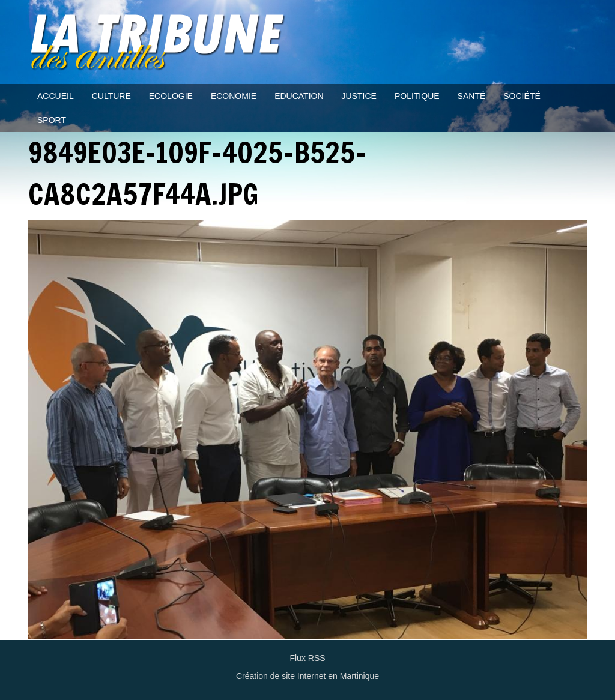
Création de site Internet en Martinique (307, 676)
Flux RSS (307, 658)
